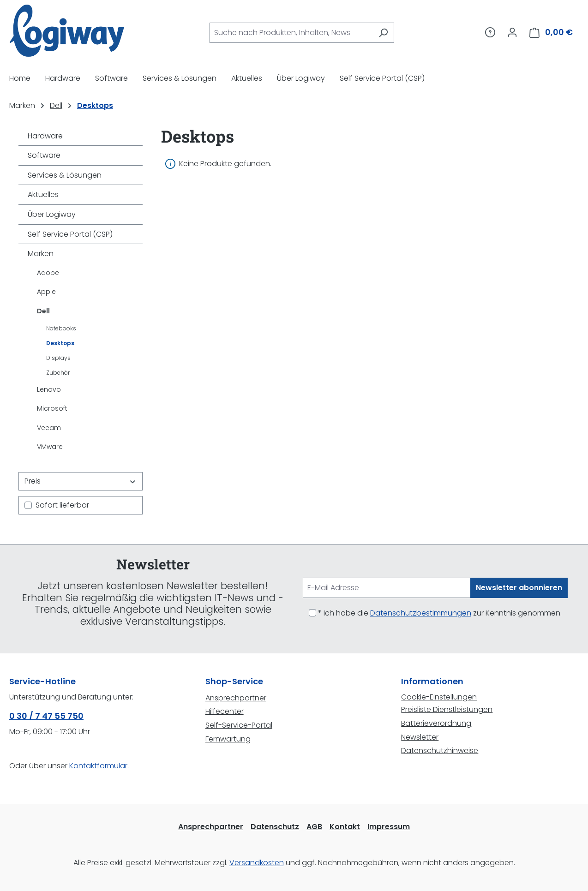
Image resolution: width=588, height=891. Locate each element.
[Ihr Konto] (512, 32)
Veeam (49, 428)
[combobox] (291, 33)
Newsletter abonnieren (519, 588)
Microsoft (52, 408)
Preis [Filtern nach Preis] (81, 481)
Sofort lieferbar (62, 505)
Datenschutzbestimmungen (421, 613)
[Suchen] (383, 33)
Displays (58, 358)
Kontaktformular (98, 766)
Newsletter (420, 737)
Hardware (45, 136)
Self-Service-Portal (239, 725)
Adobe (48, 273)
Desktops (60, 343)
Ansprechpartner (236, 698)
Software (44, 155)
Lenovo (49, 389)
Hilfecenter (225, 711)
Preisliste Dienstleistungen (447, 709)
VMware (50, 447)
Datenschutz (275, 827)
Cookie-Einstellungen (439, 697)
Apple (46, 292)
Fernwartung (228, 739)
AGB (314, 827)
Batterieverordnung (436, 723)
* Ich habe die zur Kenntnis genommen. (440, 613)
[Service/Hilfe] (490, 32)
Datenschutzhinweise (440, 750)
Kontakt (345, 827)
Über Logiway (52, 214)
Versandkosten (257, 863)
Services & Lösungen (65, 175)
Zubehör (58, 373)
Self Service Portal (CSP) (70, 234)
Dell (43, 311)
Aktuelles (43, 194)
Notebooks (61, 328)
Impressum (389, 827)
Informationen (432, 681)
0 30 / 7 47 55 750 (46, 716)
